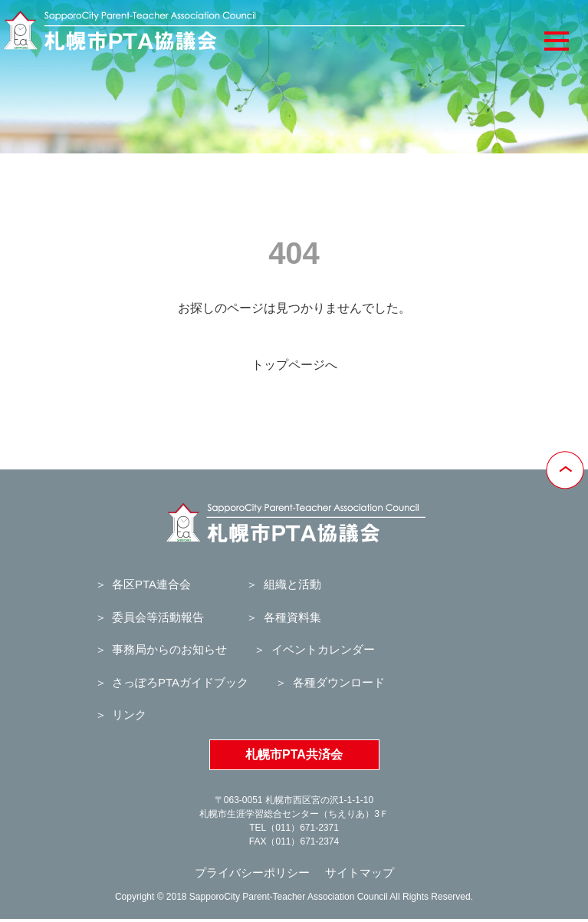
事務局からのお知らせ (169, 649)
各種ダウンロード (339, 682)
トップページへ (294, 365)
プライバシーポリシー (252, 873)
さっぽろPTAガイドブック (180, 682)
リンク (129, 715)
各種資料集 (292, 617)
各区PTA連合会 (151, 584)
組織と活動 (292, 584)
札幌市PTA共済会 (294, 754)
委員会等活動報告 (158, 617)
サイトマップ (360, 873)
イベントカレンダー (323, 649)
